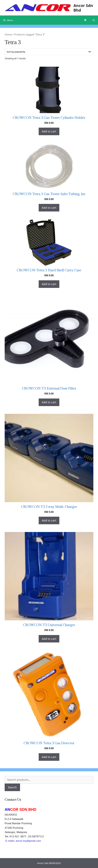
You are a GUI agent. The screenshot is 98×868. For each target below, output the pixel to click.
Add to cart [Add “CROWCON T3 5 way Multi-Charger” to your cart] (49, 520)
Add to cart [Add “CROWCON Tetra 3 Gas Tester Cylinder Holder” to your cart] (49, 131)
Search (12, 787)
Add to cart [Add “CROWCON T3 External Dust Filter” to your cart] (49, 402)
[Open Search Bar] (94, 20)
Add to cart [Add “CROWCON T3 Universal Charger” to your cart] (49, 639)
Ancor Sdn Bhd (83, 8)
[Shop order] (49, 52)
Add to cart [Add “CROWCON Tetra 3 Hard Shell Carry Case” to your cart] (49, 284)
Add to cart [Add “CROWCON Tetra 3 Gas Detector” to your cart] (49, 757)
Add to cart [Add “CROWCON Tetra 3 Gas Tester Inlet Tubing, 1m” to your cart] (49, 208)
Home (8, 34)
